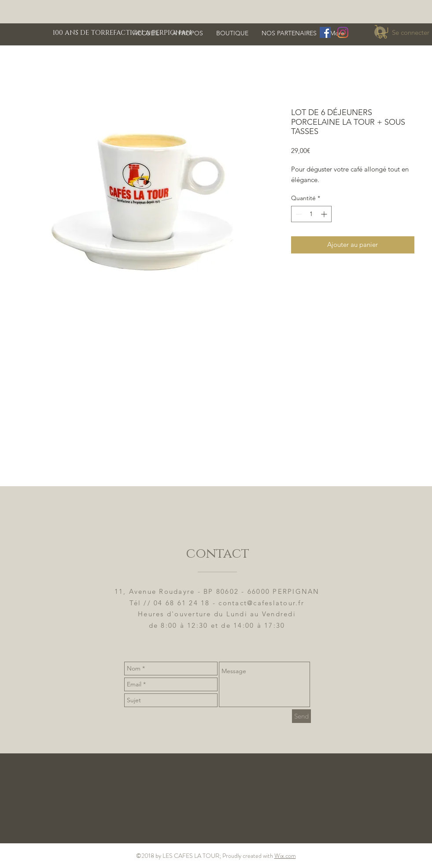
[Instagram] (343, 32)
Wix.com (285, 856)
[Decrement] (298, 214)
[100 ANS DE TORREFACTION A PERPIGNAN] (123, 33)
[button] (383, 32)
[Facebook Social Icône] (325, 32)
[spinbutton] (311, 214)
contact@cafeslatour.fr (261, 603)
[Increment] (325, 214)
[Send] (301, 716)
